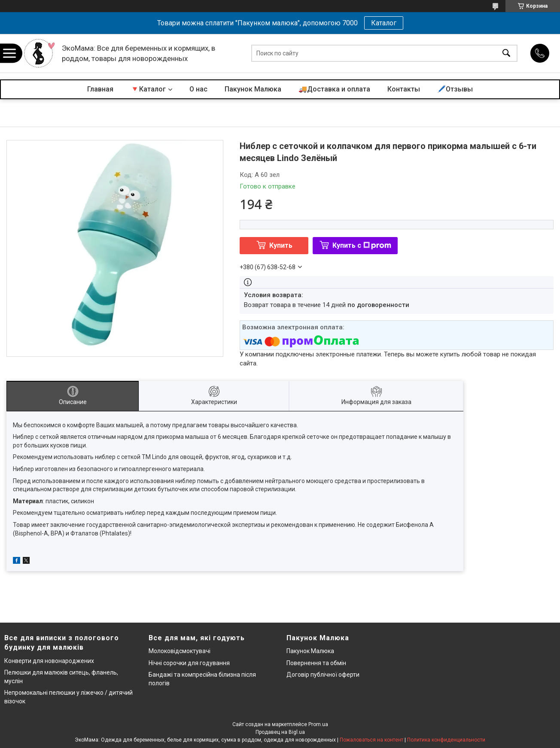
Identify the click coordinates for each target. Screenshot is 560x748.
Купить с (362, 245)
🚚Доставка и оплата (334, 89)
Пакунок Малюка (253, 89)
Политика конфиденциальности (446, 740)
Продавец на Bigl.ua (280, 732)
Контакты (404, 89)
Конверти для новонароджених (49, 661)
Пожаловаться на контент (371, 740)
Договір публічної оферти (323, 675)
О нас (198, 89)
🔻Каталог (148, 89)
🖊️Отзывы (455, 89)
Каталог (384, 23)
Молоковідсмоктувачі (180, 651)
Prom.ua (318, 724)
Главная (100, 89)
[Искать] (506, 53)
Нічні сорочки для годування (189, 663)
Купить (281, 245)
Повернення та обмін (316, 663)
